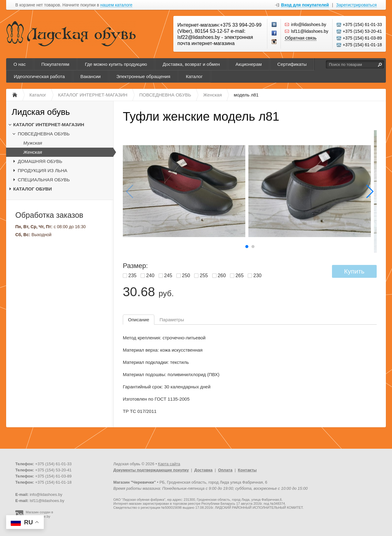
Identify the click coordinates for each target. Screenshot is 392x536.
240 (150, 276)
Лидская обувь (41, 112)
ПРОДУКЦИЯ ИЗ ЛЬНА (43, 170)
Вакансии (91, 76)
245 (168, 276)
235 (132, 276)
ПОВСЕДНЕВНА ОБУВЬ (44, 134)
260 (222, 276)
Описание (139, 320)
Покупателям (55, 64)
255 (204, 276)
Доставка (203, 470)
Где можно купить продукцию (116, 64)
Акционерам (249, 64)
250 (186, 276)
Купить (354, 271)
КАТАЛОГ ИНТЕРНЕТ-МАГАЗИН (49, 125)
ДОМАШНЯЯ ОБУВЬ (40, 161)
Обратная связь (301, 38)
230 (257, 276)
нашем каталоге (117, 5)
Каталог (194, 76)
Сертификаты (292, 64)
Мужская (33, 143)
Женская (33, 152)
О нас (20, 64)
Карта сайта (169, 464)
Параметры (172, 320)
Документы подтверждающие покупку (151, 470)
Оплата (225, 470)
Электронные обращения (143, 76)
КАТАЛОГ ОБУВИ (32, 189)
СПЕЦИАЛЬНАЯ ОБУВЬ (44, 180)
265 (240, 276)
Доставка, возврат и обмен (191, 64)
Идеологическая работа (39, 76)
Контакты (247, 470)
